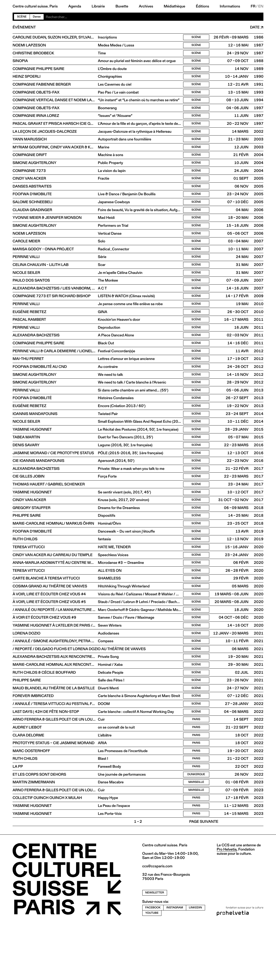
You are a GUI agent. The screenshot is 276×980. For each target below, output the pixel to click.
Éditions (202, 6)
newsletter (155, 949)
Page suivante (204, 877)
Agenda (75, 6)
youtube (152, 969)
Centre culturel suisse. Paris (35, 6)
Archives (146, 6)
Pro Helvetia (227, 905)
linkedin (196, 963)
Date (255, 27)
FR (253, 6)
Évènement (24, 27)
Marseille (196, 835)
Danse (37, 17)
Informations (230, 6)
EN (261, 6)
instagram (175, 963)
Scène (22, 17)
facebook (153, 963)
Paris (196, 768)
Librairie (98, 6)
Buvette (122, 6)
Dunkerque (196, 827)
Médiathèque (175, 6)
